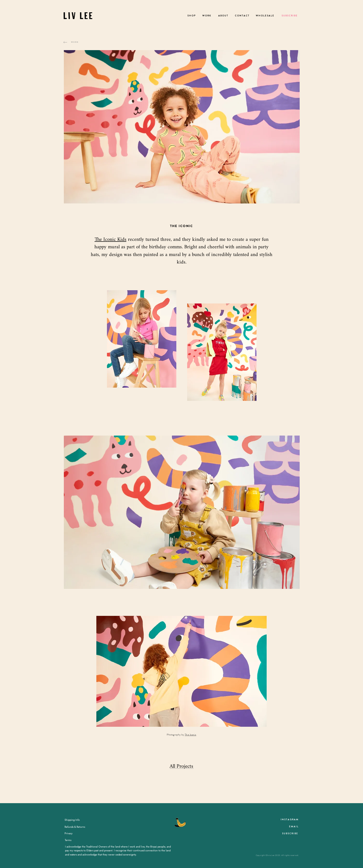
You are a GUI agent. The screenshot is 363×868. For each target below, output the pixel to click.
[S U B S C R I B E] (289, 16)
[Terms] (68, 840)
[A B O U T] (223, 16)
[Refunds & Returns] (75, 827)
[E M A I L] (294, 827)
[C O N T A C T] (242, 16)
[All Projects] (181, 767)
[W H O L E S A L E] (265, 16)
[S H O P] (191, 16)
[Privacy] (69, 834)
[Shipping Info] (72, 820)
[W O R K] (207, 16)
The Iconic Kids (111, 239)
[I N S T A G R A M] (290, 820)
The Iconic (191, 735)
